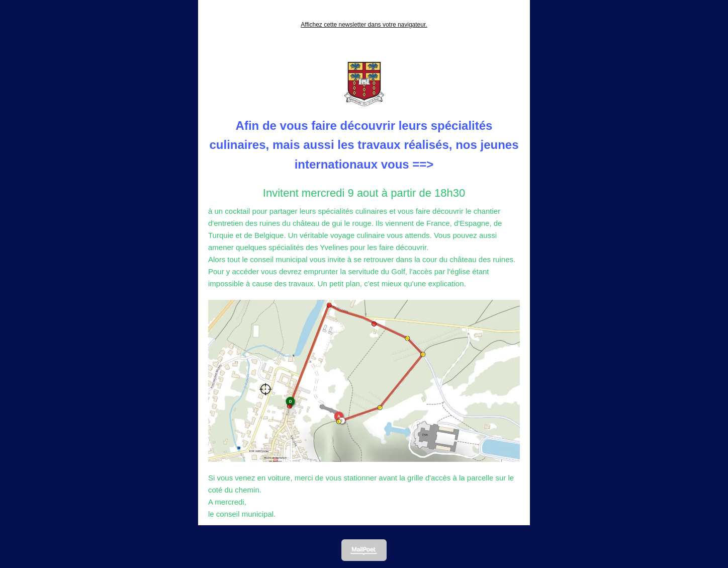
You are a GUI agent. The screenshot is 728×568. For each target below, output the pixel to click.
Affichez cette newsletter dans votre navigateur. (364, 25)
